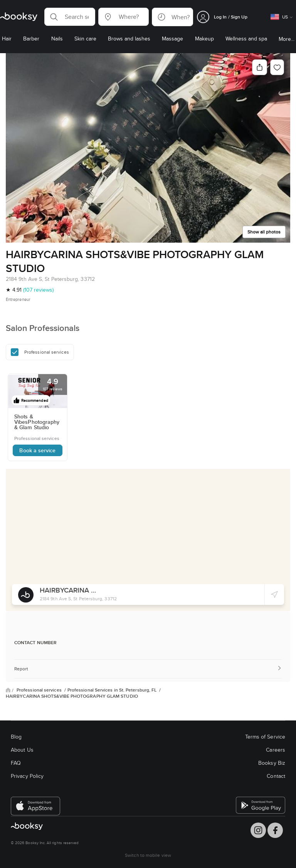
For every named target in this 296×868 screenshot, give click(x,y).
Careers (276, 750)
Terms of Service (265, 737)
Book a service (37, 450)
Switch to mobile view (148, 855)
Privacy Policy (27, 776)
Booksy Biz (272, 763)
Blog (16, 737)
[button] (70, 17)
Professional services (40, 690)
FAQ (16, 763)
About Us (22, 750)
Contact (276, 776)
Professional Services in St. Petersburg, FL (113, 690)
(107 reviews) (38, 290)
